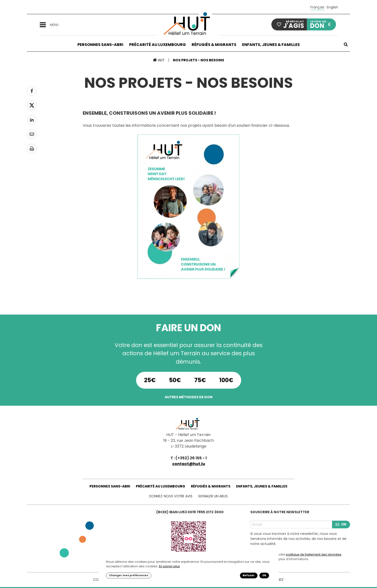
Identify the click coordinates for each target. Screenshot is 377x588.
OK (341, 524)
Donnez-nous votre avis (171, 496)
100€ (226, 380)
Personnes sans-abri (100, 45)
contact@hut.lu (189, 464)
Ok (264, 575)
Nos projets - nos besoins (198, 60)
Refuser (249, 575)
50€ (175, 380)
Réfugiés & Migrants (214, 45)
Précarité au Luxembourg (157, 45)
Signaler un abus (213, 496)
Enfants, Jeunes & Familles (271, 45)
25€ (150, 380)
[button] (44, 24)
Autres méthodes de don (189, 397)
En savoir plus (169, 566)
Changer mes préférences (129, 575)
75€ (200, 380)
